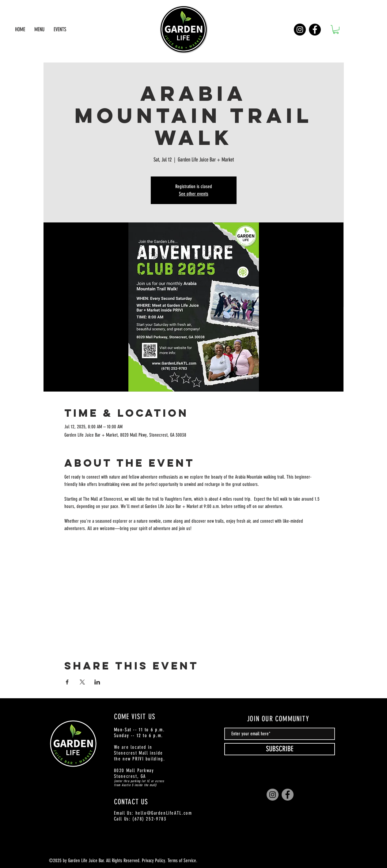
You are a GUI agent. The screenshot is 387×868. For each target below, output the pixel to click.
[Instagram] (300, 30)
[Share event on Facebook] (67, 682)
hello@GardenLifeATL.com (164, 813)
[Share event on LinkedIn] (97, 682)
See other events (194, 194)
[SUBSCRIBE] (280, 749)
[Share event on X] (82, 682)
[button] (336, 30)
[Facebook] (315, 30)
